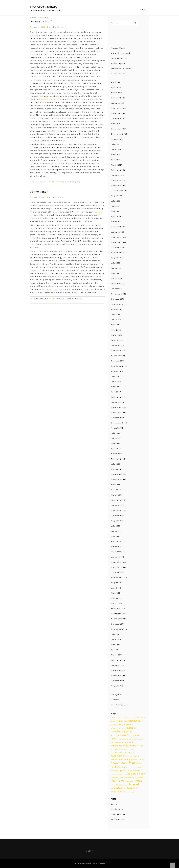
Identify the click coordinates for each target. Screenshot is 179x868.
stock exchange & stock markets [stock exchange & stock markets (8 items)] (132, 778)
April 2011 (116, 650)
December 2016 (119, 407)
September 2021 (119, 134)
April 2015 (116, 469)
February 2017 (118, 397)
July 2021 (116, 144)
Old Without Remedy (121, 53)
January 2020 (118, 232)
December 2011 (119, 614)
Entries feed (117, 809)
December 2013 (119, 511)
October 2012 (118, 573)
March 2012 (117, 603)
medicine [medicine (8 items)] (135, 760)
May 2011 (116, 645)
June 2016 (116, 438)
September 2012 (119, 578)
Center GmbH (39, 192)
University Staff (41, 22)
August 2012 (117, 583)
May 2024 (116, 124)
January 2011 (118, 665)
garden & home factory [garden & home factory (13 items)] (124, 742)
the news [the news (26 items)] (118, 781)
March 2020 (117, 222)
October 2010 (118, 681)
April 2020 (116, 217)
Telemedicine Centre (121, 69)
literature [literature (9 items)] (115, 760)
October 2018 (118, 299)
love (78, 182)
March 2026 (117, 93)
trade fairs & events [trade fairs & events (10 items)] (120, 785)
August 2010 (117, 686)
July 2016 (116, 433)
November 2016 (119, 413)
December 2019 (119, 237)
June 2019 (116, 268)
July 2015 (116, 464)
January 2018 (118, 346)
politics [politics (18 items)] (125, 770)
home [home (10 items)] (133, 749)
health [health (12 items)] (140, 746)
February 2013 (118, 552)
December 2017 (119, 351)
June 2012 (116, 588)
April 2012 (116, 598)
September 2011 (119, 629)
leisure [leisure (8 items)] (130, 756)
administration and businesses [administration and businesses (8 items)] (123, 718)
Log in (114, 804)
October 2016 (118, 418)
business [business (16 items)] (122, 721)
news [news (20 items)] (114, 763)
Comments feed (119, 814)
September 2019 (119, 253)
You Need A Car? (119, 58)
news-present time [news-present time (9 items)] (129, 767)
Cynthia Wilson (56, 27)
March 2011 (117, 655)
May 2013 (116, 536)
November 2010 (119, 676)
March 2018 (117, 335)
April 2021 (116, 160)
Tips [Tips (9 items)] (127, 781)
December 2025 (119, 108)
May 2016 (116, 444)
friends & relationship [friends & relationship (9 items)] (134, 739)
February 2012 (118, 609)
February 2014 (118, 500)
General (47, 182)
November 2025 (119, 113)
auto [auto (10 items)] (143, 718)
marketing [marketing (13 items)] (125, 759)
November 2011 (119, 619)
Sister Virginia (118, 64)
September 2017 (119, 366)
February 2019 (118, 284)
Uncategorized (118, 705)
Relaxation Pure (119, 74)
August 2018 (117, 309)
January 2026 (118, 103)
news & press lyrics (75, 298)
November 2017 (119, 356)
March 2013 (117, 547)
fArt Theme (79, 863)
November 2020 (119, 186)
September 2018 (119, 304)
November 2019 (119, 242)
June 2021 (116, 150)
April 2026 (116, 88)
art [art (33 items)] (138, 717)
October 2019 (118, 248)
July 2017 (116, 376)
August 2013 (117, 521)
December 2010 (119, 670)
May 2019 (116, 273)
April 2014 (116, 490)
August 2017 (117, 371)
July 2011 (116, 634)
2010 (69, 182)
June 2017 (116, 382)
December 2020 (119, 181)
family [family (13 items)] (114, 739)
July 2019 (116, 263)
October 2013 (118, 516)
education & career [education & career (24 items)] (125, 735)
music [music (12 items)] (142, 759)
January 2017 (118, 402)
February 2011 (118, 660)
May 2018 (116, 325)
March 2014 (117, 495)
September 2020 (119, 191)
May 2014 (116, 485)
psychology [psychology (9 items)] (135, 771)
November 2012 (119, 567)
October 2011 (118, 624)
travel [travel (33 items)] (134, 784)
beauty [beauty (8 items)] (114, 721)
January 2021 (118, 175)
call (74, 182)
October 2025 (118, 119)
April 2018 (116, 330)
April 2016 (116, 449)
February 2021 (118, 170)
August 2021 (117, 139)
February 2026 (118, 98)
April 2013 (116, 542)
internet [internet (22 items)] (117, 752)
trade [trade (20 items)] (139, 781)
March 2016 (117, 454)
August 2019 (117, 258)
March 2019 (117, 279)
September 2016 (119, 423)
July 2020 (116, 201)
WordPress (100, 863)
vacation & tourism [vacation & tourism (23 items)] (124, 788)
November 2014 (119, 480)
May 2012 (116, 593)
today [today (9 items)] (132, 781)
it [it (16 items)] (126, 756)
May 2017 (116, 387)
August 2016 (117, 428)
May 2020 (116, 211)
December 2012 (119, 562)
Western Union (48, 99)
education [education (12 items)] (127, 732)
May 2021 (116, 155)
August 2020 (117, 196)
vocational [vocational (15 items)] (117, 792)
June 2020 (116, 206)
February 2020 (118, 227)
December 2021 (119, 129)
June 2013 (116, 531)
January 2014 (118, 505)
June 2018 (116, 320)
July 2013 (116, 526)
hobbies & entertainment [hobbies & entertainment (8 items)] (121, 749)
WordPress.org (118, 820)
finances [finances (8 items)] (121, 739)
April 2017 (116, 392)
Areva (99, 212)
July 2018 (116, 315)
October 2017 (118, 361)
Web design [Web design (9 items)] (129, 792)
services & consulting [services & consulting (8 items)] (119, 774)
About (144, 10)
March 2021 (117, 165)
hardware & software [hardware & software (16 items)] (124, 746)
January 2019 (118, 289)
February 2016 (118, 459)
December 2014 (119, 474)
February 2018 (118, 340)
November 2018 (119, 294)
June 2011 (116, 639)
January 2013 (118, 557)
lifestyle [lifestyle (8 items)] (136, 756)
